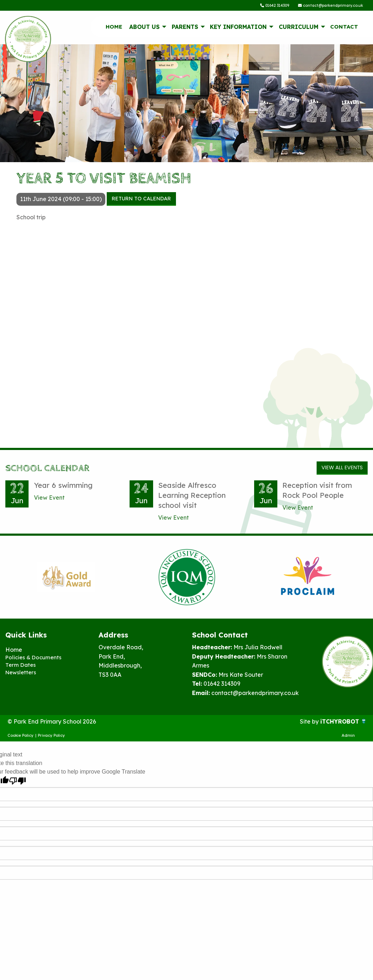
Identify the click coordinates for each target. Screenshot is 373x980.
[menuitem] (114, 28)
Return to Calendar (141, 200)
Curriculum (299, 28)
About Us (144, 28)
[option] (66, 579)
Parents (185, 28)
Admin (348, 737)
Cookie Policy (21, 737)
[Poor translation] (17, 783)
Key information (238, 28)
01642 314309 (266, 6)
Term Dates (21, 667)
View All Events (342, 469)
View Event (49, 499)
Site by (310, 723)
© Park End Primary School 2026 (52, 723)
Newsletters (22, 675)
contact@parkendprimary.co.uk (327, 6)
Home (114, 28)
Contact (344, 28)
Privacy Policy (51, 737)
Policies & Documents (35, 659)
